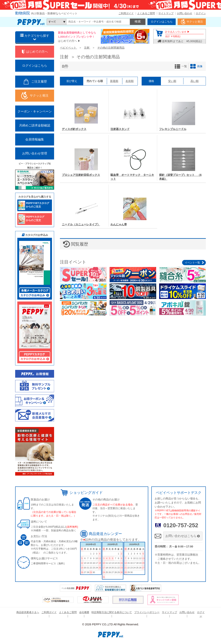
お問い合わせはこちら (183, 536)
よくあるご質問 (146, 13)
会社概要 (84, 612)
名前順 (130, 81)
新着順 (114, 81)
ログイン (201, 13)
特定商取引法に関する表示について (112, 612)
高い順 (195, 81)
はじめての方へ (68, 41)
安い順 (172, 81)
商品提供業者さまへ (28, 612)
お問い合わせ (185, 13)
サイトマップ (166, 13)
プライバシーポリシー (147, 612)
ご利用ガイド (126, 13)
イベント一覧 (192, 263)
